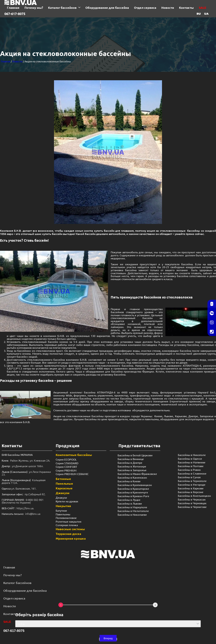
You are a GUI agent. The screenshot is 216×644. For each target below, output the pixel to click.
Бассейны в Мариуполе (132, 507)
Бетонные (63, 479)
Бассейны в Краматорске (133, 489)
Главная (6, 61)
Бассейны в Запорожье (132, 470)
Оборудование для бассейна (25, 590)
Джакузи (63, 493)
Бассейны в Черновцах (192, 503)
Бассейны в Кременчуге (133, 492)
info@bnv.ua (33, 514)
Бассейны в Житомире (132, 466)
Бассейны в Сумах (189, 477)
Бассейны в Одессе (190, 459)
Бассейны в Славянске (192, 473)
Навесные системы (70, 529)
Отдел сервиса (14, 598)
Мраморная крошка (71, 538)
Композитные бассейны (74, 455)
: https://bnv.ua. (18, 508)
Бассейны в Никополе (192, 455)
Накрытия (63, 506)
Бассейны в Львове (130, 503)
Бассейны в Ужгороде (192, 484)
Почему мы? (12, 575)
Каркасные (64, 488)
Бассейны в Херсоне (191, 492)
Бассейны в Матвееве (192, 462)
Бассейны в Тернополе (192, 481)
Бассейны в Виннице (131, 459)
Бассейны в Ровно (189, 470)
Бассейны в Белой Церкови (135, 455)
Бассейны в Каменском (132, 477)
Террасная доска (68, 534)
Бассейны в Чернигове (192, 507)
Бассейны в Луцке (129, 500)
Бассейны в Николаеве (132, 514)
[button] (108, 638)
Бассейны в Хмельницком (194, 496)
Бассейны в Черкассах (192, 499)
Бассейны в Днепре (130, 463)
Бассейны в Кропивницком (135, 485)
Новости (17, 61)
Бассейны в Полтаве (191, 466)
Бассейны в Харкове (191, 488)
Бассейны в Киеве (129, 481)
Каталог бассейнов (17, 583)
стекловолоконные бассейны (85, 416)
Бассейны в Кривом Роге (133, 496)
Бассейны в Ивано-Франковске (137, 474)
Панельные (64, 483)
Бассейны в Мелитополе (133, 511)
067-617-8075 (15, 14)
